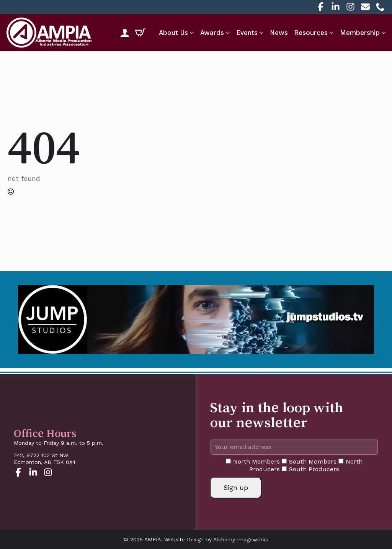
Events (247, 33)
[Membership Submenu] (383, 33)
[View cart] (140, 33)
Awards (212, 33)
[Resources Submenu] (331, 33)
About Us (173, 33)
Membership (360, 33)
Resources (311, 33)
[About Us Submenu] (191, 33)
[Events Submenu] (261, 33)
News (279, 33)
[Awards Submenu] (227, 33)
